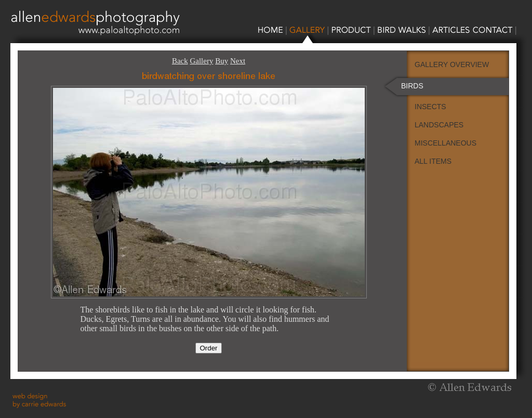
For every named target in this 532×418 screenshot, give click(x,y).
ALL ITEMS (433, 161)
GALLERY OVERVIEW (452, 64)
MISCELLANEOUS (445, 143)
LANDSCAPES (439, 125)
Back (180, 61)
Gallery (201, 61)
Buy (222, 61)
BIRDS (412, 86)
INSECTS (430, 107)
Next (238, 61)
